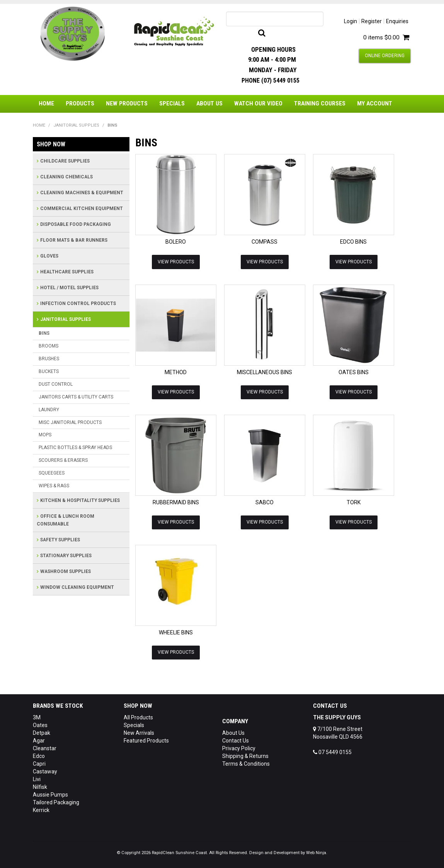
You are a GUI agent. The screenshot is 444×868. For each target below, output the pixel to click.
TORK (354, 502)
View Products (176, 261)
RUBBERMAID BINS (176, 502)
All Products (138, 717)
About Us (209, 103)
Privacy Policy (239, 748)
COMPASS (265, 242)
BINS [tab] (44, 333)
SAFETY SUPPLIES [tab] (60, 540)
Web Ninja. (317, 852)
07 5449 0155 (332, 752)
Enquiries (397, 21)
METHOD (176, 372)
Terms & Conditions (246, 763)
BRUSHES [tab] (49, 359)
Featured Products (146, 740)
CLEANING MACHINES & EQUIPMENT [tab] (82, 193)
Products (80, 103)
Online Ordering (385, 56)
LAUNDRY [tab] (49, 410)
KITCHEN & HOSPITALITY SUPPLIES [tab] (80, 500)
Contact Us (236, 740)
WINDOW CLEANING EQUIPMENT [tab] (77, 587)
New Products (127, 103)
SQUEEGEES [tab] (52, 473)
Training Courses (320, 103)
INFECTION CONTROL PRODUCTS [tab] (78, 303)
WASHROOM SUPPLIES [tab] (65, 571)
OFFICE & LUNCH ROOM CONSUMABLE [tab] (65, 520)
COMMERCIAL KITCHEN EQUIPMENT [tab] (82, 209)
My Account (375, 103)
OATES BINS (354, 372)
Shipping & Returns (245, 756)
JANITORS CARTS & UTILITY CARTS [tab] (76, 397)
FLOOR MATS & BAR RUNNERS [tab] (74, 240)
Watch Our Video (258, 103)
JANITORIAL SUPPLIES (76, 125)
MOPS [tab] (45, 435)
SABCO (265, 502)
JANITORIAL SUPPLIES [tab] (65, 319)
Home (46, 103)
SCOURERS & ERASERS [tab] (63, 460)
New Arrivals (139, 732)
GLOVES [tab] (49, 256)
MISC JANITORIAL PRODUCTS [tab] (70, 422)
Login (350, 21)
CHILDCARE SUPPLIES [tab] (65, 161)
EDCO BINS (353, 242)
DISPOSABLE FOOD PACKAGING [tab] (76, 224)
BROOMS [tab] (48, 346)
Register (372, 21)
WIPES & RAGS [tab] (54, 486)
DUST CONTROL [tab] (56, 384)
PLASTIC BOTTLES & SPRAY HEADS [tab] (75, 448)
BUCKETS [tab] (49, 371)
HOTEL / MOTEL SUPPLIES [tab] (69, 288)
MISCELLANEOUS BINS (265, 372)
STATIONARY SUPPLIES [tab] (66, 556)
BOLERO (176, 242)
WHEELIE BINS (176, 632)
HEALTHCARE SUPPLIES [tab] (67, 272)
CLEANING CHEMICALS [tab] (66, 177)
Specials (172, 103)
